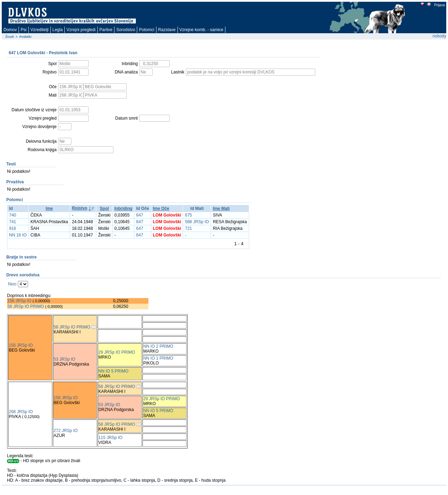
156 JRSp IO (19, 301)
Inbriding (123, 208)
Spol (104, 208)
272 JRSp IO (66, 431)
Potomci (146, 30)
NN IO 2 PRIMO (158, 346)
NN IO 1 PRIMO (158, 358)
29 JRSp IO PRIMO (117, 352)
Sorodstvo (126, 30)
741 (13, 222)
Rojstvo (79, 208)
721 (188, 228)
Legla (58, 30)
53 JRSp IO (64, 359)
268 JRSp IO (21, 412)
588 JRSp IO (197, 222)
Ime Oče (161, 208)
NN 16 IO (18, 235)
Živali (10, 37)
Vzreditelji (40, 30)
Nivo (12, 284)
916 (13, 228)
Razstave (167, 30)
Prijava (439, 5)
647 (140, 215)
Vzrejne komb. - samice (201, 30)
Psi (24, 30)
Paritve (106, 30)
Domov (10, 30)
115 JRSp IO (110, 438)
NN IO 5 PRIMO (113, 371)
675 (188, 215)
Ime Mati (221, 208)
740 (13, 215)
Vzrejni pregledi (81, 30)
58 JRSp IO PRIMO (26, 306)
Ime (49, 208)
